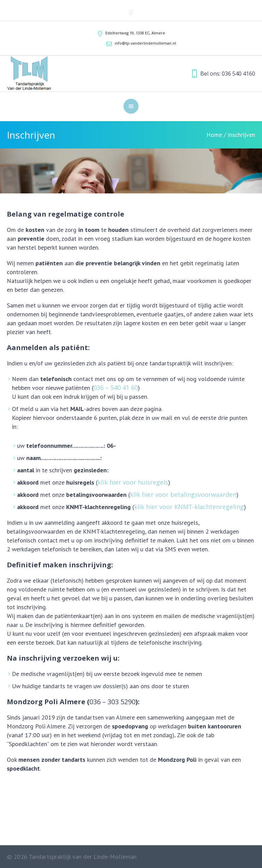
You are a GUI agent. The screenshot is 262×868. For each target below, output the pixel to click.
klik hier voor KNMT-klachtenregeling (189, 507)
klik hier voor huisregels (133, 482)
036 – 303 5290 (112, 702)
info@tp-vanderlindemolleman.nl (145, 43)
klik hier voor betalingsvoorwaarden (183, 494)
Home (214, 135)
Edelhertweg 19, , (135, 33)
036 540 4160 (238, 74)
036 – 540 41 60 (116, 388)
